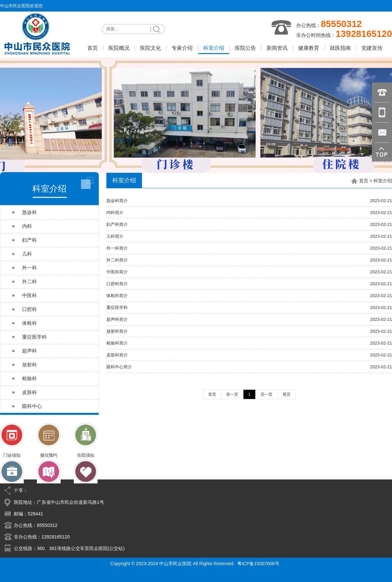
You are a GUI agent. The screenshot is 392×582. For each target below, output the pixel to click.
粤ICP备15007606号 (258, 564)
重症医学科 (117, 307)
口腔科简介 (117, 284)
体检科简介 (117, 296)
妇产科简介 (117, 224)
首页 (364, 181)
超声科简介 (117, 319)
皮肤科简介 (117, 355)
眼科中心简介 (119, 367)
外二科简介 (117, 260)
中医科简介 (117, 272)
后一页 (266, 394)
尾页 (287, 394)
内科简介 (115, 213)
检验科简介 (117, 343)
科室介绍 (383, 181)
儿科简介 (115, 236)
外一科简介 (117, 248)
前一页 (232, 394)
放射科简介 (117, 331)
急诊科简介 (117, 201)
